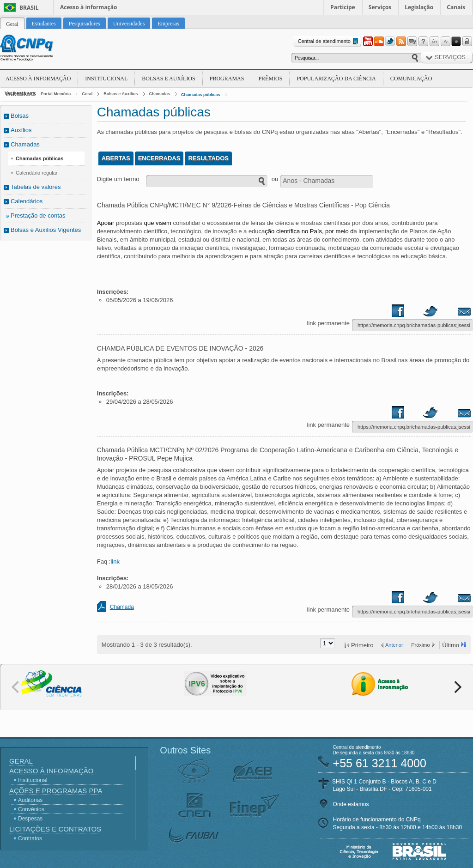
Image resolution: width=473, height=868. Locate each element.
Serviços (380, 7)
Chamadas (160, 94)
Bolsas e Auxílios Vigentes (46, 230)
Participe (343, 7)
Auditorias (30, 800)
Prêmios (270, 79)
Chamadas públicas (201, 95)
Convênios (31, 809)
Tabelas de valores (36, 187)
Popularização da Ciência (336, 79)
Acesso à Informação (38, 79)
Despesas (30, 819)
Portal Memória (56, 94)
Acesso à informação (88, 7)
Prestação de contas (38, 215)
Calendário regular (37, 173)
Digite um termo (118, 179)
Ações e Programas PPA (56, 791)
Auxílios (21, 130)
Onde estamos (351, 804)
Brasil (29, 8)
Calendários (27, 201)
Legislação (419, 7)
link (115, 561)
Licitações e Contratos (55, 829)
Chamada (122, 607)
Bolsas (20, 116)
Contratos (30, 838)
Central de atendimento (329, 41)
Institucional (106, 79)
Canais (456, 7)
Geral (87, 94)
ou (275, 179)
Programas (227, 79)
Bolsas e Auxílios (168, 79)
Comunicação (411, 79)
